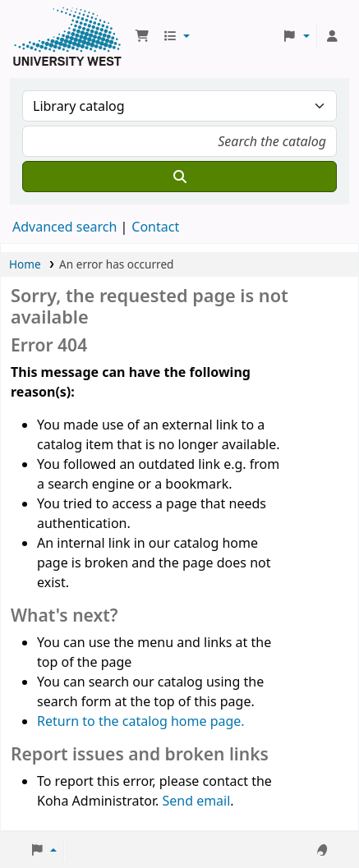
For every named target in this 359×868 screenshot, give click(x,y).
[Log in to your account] (332, 36)
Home (25, 264)
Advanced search (64, 227)
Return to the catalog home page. (141, 721)
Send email (196, 801)
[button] (142, 36)
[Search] (179, 177)
